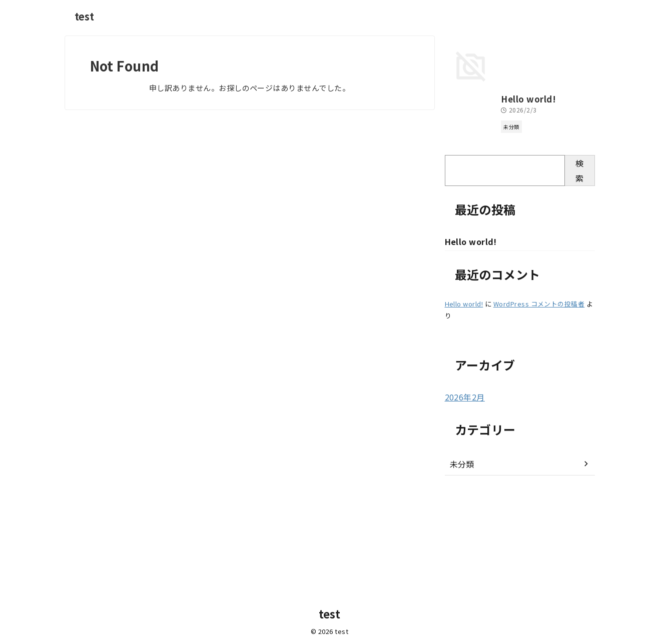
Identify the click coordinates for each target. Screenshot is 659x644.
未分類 (461, 560)
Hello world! (468, 196)
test (85, 16)
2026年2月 (463, 494)
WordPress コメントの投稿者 (539, 401)
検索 (579, 267)
